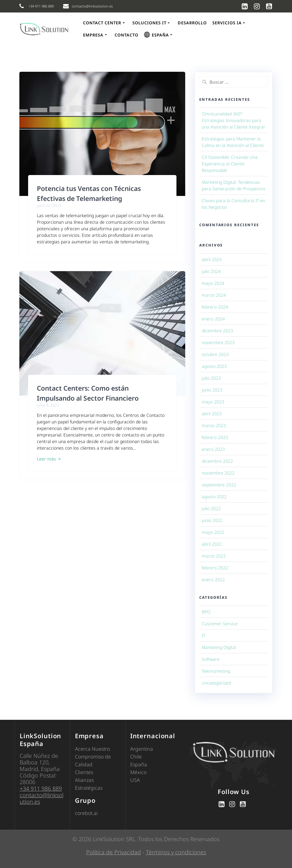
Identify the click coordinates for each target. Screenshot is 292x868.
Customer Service (220, 624)
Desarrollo (192, 23)
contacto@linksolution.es (42, 798)
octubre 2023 (215, 354)
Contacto (126, 35)
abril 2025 (212, 259)
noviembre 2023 (218, 342)
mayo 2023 (213, 402)
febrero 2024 (215, 307)
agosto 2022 (214, 497)
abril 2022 (212, 544)
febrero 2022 (215, 568)
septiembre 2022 (219, 485)
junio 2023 (212, 390)
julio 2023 (211, 378)
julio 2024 (211, 271)
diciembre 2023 (217, 331)
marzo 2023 (214, 425)
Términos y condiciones (176, 852)
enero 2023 (213, 449)
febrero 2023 (215, 437)
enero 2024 (213, 319)
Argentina (142, 749)
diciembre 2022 (217, 461)
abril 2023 (212, 414)
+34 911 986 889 (41, 788)
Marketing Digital (219, 647)
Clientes (84, 772)
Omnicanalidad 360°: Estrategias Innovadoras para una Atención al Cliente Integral (233, 120)
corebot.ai (86, 813)
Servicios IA (227, 23)
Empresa (93, 35)
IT (203, 635)
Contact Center (102, 23)
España (139, 764)
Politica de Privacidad (114, 852)
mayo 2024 (213, 283)
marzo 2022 (214, 556)
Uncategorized (216, 683)
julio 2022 (211, 508)
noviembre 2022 (218, 473)
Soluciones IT (149, 23)
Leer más (46, 459)
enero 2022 (213, 580)
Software (211, 659)
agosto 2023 (214, 366)
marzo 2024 (214, 295)
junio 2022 (212, 520)
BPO (206, 612)
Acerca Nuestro (92, 749)
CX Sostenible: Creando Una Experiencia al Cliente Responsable (230, 164)
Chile (136, 757)
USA (135, 780)
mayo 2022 (213, 532)
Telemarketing (216, 671)
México (138, 772)
